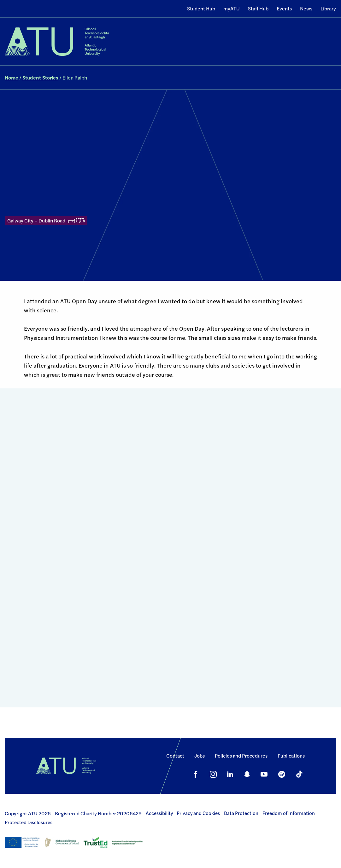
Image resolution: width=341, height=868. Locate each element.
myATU (232, 8)
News (306, 8)
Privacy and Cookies (198, 813)
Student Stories (40, 77)
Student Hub (201, 8)
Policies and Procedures (241, 756)
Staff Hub (258, 8)
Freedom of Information (289, 813)
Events (284, 8)
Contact (175, 756)
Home (12, 77)
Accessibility (159, 813)
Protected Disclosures (29, 822)
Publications (291, 756)
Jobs (200, 756)
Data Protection (241, 813)
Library (328, 8)
